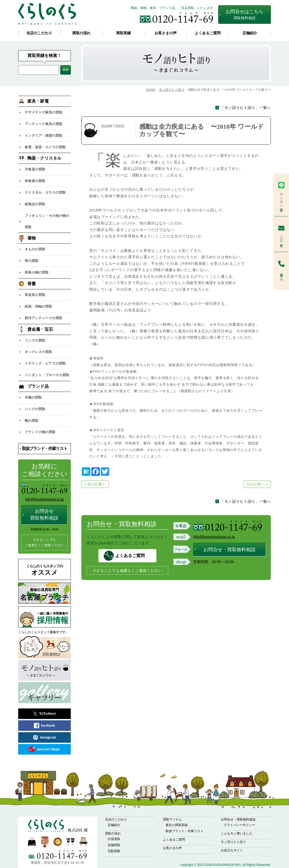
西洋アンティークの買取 (44, 306)
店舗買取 (114, 827)
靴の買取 (32, 404)
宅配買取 (114, 833)
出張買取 (114, 821)
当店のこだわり (39, 33)
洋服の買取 (33, 382)
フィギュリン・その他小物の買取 (47, 215)
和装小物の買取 (37, 263)
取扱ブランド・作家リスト (45, 431)
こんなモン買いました (237, 816)
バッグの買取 (35, 393)
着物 (32, 231)
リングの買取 (35, 328)
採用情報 (54, 600)
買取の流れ (81, 33)
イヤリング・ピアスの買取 (45, 350)
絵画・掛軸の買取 (38, 296)
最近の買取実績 (177, 807)
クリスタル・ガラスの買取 (45, 188)
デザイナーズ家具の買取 (44, 112)
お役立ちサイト (232, 832)
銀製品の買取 (35, 198)
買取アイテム (172, 802)
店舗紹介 (250, 33)
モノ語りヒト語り (233, 824)
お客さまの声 (166, 33)
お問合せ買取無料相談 (44, 497)
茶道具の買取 (35, 285)
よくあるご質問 (208, 33)
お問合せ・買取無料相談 (230, 550)
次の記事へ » (257, 484)
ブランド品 (38, 371)
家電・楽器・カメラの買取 (45, 144)
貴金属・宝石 (40, 317)
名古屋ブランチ (44, 576)
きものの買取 (35, 241)
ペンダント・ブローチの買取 (47, 360)
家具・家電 (38, 101)
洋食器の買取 (35, 166)
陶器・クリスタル (44, 155)
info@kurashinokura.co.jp (214, 537)
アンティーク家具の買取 (44, 123)
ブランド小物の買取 (40, 414)
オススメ (44, 552)
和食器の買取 (35, 177)
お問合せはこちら (245, 15)
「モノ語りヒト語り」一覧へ (246, 108)
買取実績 (123, 33)
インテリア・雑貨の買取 (44, 134)
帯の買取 (32, 252)
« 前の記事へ (95, 484)
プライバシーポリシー (239, 807)
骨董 (32, 274)
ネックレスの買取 (38, 339)
